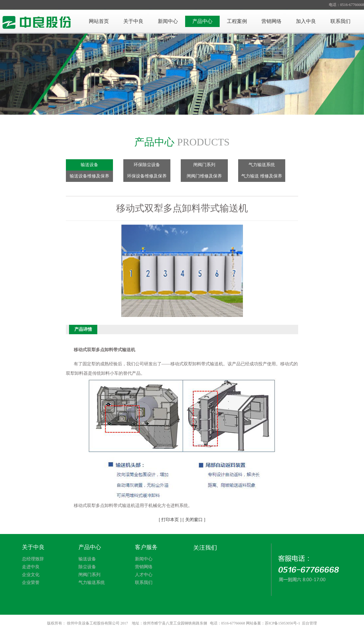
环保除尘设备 (147, 165)
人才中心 (144, 575)
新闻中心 (168, 21)
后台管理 (309, 623)
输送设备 (89, 165)
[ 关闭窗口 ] (194, 520)
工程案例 (237, 21)
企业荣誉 (31, 583)
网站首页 (99, 21)
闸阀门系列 (204, 165)
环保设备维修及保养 (147, 176)
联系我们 (340, 21)
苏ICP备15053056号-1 (283, 623)
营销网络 (271, 21)
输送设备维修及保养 (89, 176)
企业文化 (31, 575)
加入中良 (306, 21)
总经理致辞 (33, 559)
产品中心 (202, 21)
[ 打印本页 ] (170, 520)
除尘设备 (87, 567)
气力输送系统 (262, 165)
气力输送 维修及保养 (262, 176)
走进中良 (31, 567)
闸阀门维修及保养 (204, 176)
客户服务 (146, 547)
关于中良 (133, 21)
